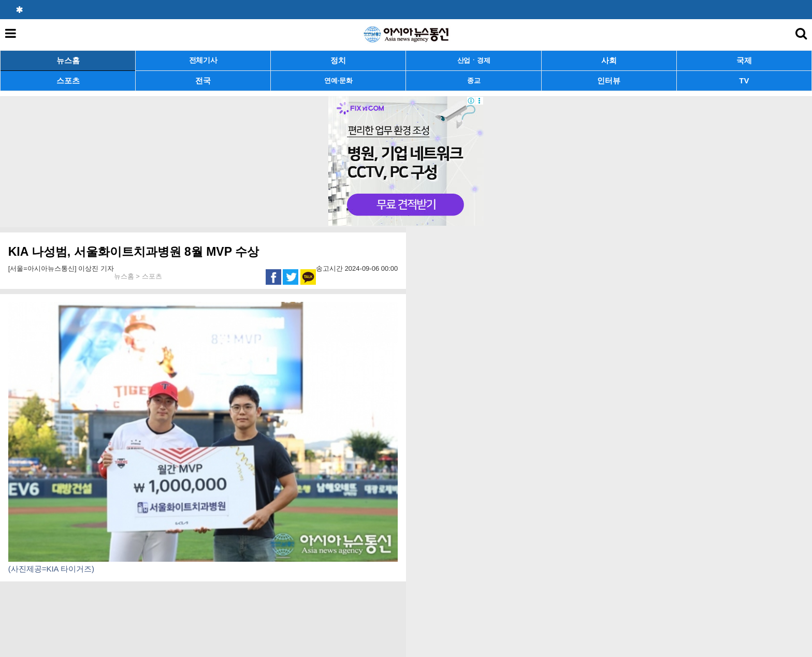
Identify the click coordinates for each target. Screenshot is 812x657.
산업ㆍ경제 (474, 60)
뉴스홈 (68, 60)
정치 (338, 60)
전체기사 (203, 60)
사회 (609, 60)
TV (744, 81)
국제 (744, 60)
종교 (474, 81)
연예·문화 (338, 81)
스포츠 (68, 81)
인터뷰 (609, 81)
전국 (203, 81)
